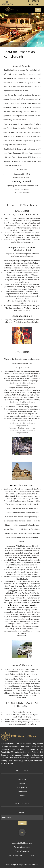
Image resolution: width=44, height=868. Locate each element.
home (6, 45)
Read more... (22, 635)
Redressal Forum (16, 855)
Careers (22, 796)
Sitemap (32, 855)
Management (22, 787)
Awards (22, 783)
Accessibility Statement (22, 843)
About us (22, 779)
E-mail (22, 812)
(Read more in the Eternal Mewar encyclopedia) (22, 384)
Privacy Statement (22, 851)
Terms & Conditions (22, 847)
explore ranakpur (17, 45)
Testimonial (22, 792)
